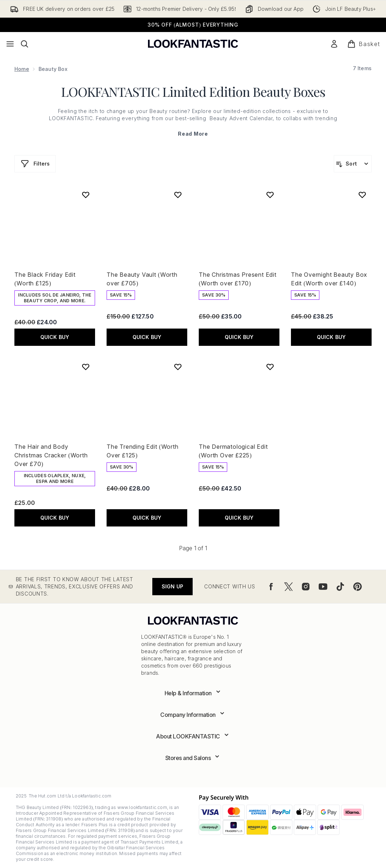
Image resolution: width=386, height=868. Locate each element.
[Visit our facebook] (271, 587)
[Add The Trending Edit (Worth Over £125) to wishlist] (178, 367)
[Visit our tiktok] (340, 587)
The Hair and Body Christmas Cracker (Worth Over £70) (51, 455)
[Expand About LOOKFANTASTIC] (193, 736)
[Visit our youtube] (323, 587)
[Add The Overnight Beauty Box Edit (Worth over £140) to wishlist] (362, 195)
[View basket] (364, 44)
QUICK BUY (55, 337)
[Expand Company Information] (193, 715)
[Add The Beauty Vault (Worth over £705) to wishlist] (178, 195)
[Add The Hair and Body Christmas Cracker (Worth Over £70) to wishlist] (86, 367)
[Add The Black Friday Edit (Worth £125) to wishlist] (86, 195)
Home (22, 69)
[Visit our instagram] (306, 587)
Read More (193, 134)
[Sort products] (353, 164)
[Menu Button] (10, 44)
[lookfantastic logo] (193, 44)
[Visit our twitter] (288, 587)
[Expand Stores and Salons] (193, 758)
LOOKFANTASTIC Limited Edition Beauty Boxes (193, 91)
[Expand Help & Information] (193, 693)
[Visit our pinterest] (358, 587)
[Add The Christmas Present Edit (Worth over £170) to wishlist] (270, 195)
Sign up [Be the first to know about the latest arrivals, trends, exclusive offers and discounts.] (172, 586)
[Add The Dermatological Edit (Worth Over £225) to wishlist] (270, 367)
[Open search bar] (24, 44)
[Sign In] (334, 44)
